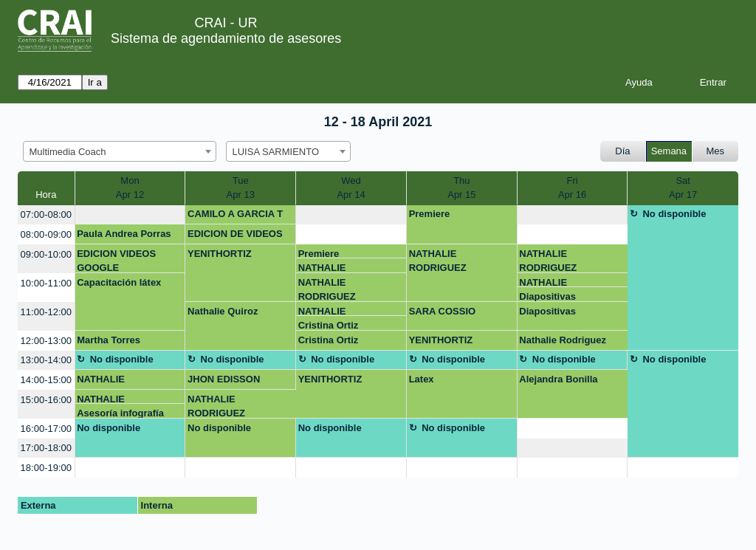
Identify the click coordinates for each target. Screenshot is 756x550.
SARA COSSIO (443, 311)
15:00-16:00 (46, 400)
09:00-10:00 (46, 254)
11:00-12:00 (46, 312)
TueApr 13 (241, 188)
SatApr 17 (683, 188)
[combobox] (120, 151)
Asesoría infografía (120, 413)
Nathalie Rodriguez (563, 340)
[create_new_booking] (130, 215)
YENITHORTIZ (220, 254)
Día (622, 151)
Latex (422, 379)
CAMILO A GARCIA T (235, 214)
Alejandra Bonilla (558, 379)
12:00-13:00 (46, 341)
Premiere (430, 214)
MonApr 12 (130, 188)
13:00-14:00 (46, 360)
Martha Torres (109, 340)
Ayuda (639, 82)
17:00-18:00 (46, 448)
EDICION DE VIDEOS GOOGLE (235, 236)
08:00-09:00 (46, 234)
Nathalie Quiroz (223, 311)
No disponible (674, 214)
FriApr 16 (572, 188)
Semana (669, 151)
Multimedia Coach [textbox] (68, 152)
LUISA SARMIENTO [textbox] (276, 152)
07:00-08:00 (46, 214)
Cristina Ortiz (329, 325)
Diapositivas (547, 296)
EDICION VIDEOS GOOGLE (116, 261)
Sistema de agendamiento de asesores (226, 38)
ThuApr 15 (461, 188)
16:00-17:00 (46, 429)
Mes (716, 151)
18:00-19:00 (46, 468)
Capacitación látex (119, 282)
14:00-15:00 (46, 380)
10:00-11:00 (46, 283)
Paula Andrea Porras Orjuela (124, 236)
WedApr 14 (351, 188)
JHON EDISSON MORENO (224, 382)
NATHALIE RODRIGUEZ (327, 268)
